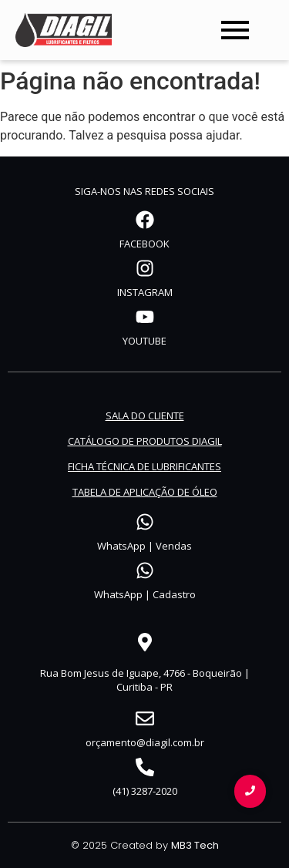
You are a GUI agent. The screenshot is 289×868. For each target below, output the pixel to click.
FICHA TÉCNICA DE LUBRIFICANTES (144, 466)
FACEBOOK (144, 244)
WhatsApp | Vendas (144, 546)
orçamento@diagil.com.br (145, 742)
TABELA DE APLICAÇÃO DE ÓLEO (145, 492)
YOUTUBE (144, 341)
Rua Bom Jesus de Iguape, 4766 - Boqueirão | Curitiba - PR (145, 680)
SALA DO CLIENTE (145, 415)
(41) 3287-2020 (145, 791)
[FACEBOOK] (145, 221)
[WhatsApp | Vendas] (145, 523)
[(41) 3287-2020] (145, 769)
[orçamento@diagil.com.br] (145, 720)
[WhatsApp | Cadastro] (145, 572)
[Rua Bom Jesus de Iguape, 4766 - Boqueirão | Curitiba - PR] (145, 644)
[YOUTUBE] (145, 318)
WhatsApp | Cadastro (145, 594)
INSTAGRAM (145, 292)
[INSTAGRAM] (145, 270)
